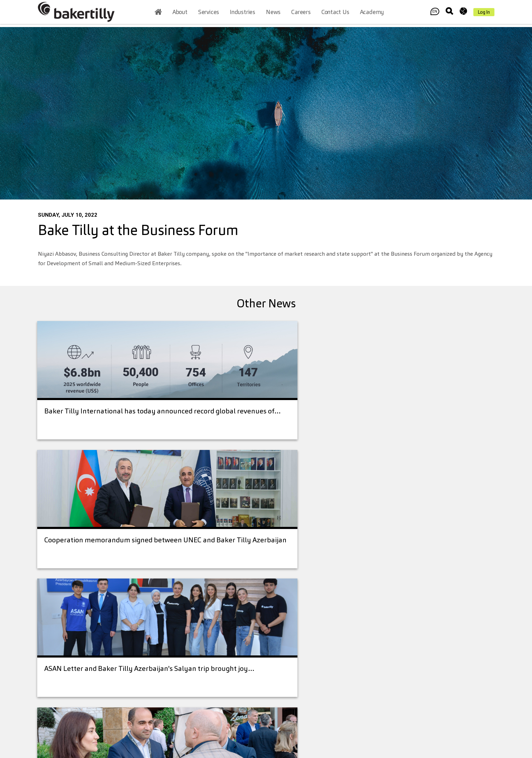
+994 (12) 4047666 (106, 649)
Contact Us (424, 711)
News (273, 14)
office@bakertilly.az (101, 661)
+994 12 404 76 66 (208, 615)
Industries (242, 14)
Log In (484, 14)
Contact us (335, 14)
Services (209, 14)
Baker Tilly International (335, 647)
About (180, 14)
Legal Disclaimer (339, 625)
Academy (372, 14)
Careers (301, 14)
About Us (283, 608)
